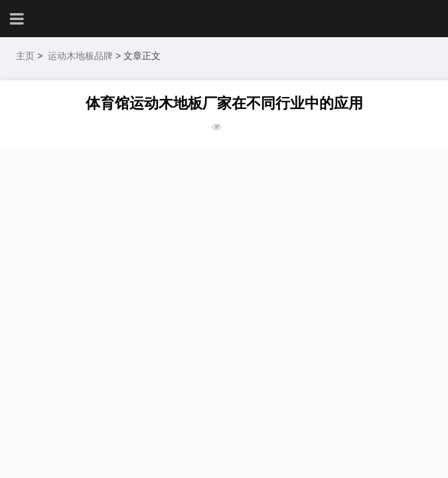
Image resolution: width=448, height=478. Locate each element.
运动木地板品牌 (80, 56)
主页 (25, 56)
